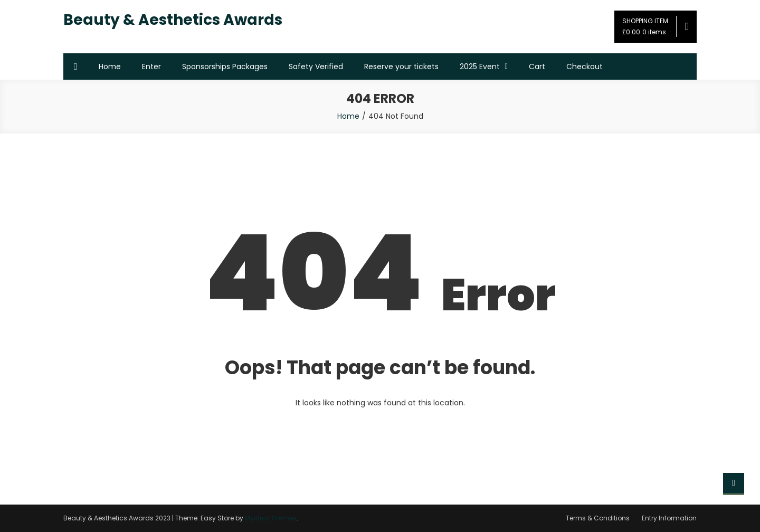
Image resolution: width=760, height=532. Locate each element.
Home (110, 66)
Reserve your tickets (401, 66)
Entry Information (669, 518)
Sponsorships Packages (225, 66)
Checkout (585, 66)
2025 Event (480, 66)
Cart (537, 66)
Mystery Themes (271, 518)
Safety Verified (316, 66)
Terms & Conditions (598, 518)
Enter (151, 66)
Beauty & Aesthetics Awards (173, 20)
